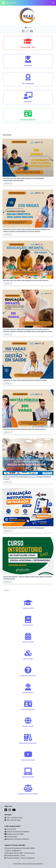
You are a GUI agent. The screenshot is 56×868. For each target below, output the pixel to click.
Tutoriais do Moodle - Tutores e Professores (20, 858)
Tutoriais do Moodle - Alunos (15, 856)
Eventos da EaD (12, 837)
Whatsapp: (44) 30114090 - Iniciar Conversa (20, 853)
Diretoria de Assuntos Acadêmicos (18, 832)
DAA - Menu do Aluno (14, 820)
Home (28, 28)
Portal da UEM (11, 829)
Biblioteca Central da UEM (15, 834)
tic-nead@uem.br (15, 851)
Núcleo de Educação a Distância (33, 864)
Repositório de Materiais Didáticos (18, 839)
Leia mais (8, 183)
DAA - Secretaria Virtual (15, 818)
